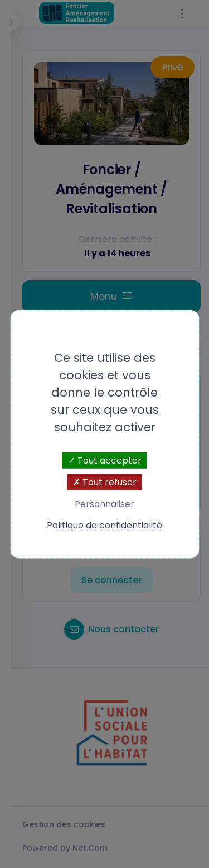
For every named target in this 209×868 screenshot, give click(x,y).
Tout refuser (105, 482)
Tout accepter (105, 461)
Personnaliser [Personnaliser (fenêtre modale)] (104, 504)
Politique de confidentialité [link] (104, 525)
